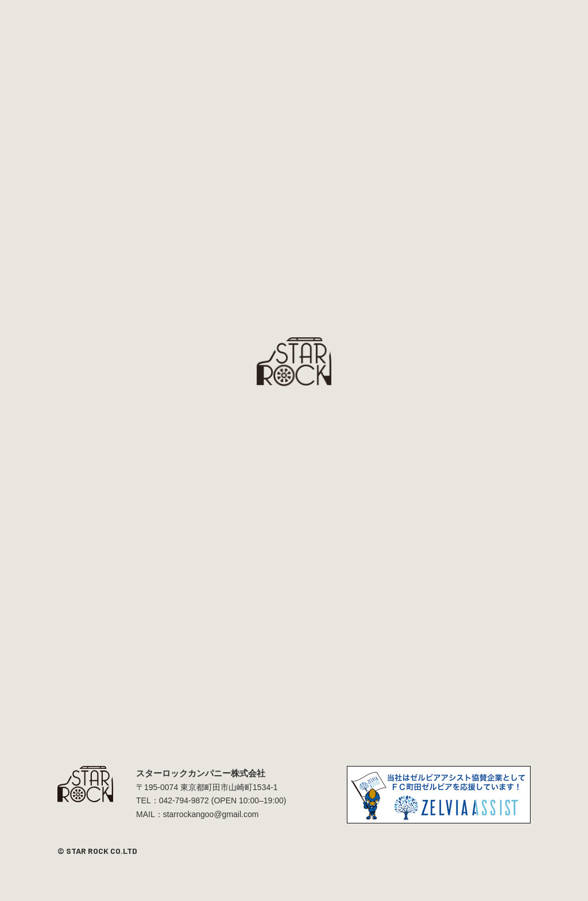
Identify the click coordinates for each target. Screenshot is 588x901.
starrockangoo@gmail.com (211, 814)
